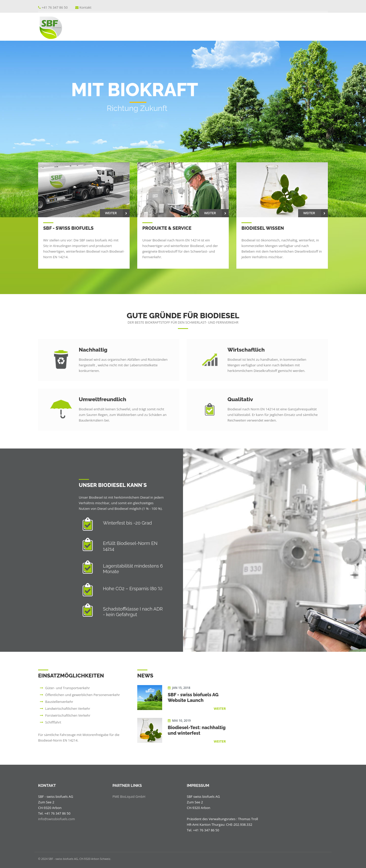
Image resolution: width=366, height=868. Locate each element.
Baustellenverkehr (59, 702)
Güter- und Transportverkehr (68, 688)
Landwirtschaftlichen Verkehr (68, 708)
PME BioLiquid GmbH (129, 797)
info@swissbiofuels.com (57, 819)
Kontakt (86, 7)
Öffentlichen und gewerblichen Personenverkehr (83, 695)
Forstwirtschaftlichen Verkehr (68, 715)
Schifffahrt (53, 722)
